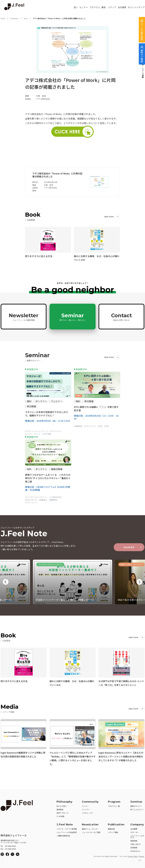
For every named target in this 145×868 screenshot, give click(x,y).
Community (90, 801)
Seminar (72, 317)
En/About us (135, 850)
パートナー (86, 809)
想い (76, 7)
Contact (121, 317)
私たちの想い (62, 805)
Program (114, 801)
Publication (14, 19)
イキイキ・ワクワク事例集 (67, 828)
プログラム (95, 7)
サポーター (135, 831)
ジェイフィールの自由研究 (67, 831)
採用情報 (134, 847)
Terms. (142, 855)
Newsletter (24, 317)
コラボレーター (88, 812)
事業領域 (60, 809)
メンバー (85, 805)
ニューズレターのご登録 (91, 831)
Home (3, 19)
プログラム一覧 (114, 805)
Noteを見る (129, 547)
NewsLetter (90, 824)
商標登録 (134, 840)
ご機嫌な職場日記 (63, 835)
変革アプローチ (62, 812)
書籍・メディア (109, 7)
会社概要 (122, 7)
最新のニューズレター (90, 828)
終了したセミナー (137, 809)
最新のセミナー (136, 805)
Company (137, 824)
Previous (6, 582)
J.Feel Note (65, 824)
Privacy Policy (133, 855)
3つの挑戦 (60, 815)
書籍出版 (111, 828)
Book (26, 19)
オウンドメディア (136, 7)
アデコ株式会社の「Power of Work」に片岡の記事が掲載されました (59, 19)
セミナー (84, 7)
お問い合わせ (136, 843)
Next (139, 582)
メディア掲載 (113, 831)
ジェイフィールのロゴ (137, 836)
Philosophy (64, 801)
